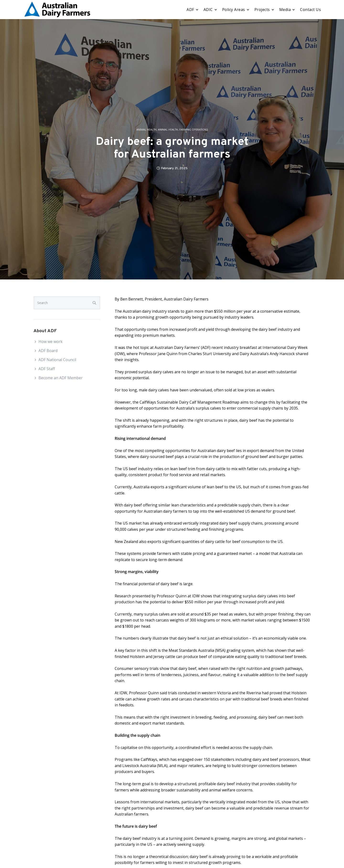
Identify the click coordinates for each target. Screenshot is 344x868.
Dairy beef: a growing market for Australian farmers (172, 148)
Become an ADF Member (61, 378)
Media (285, 10)
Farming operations (194, 130)
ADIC (208, 10)
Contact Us (310, 10)
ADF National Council (57, 360)
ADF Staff (47, 369)
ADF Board (48, 351)
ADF (190, 10)
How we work (51, 342)
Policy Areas (234, 10)
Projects (262, 10)
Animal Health (146, 130)
